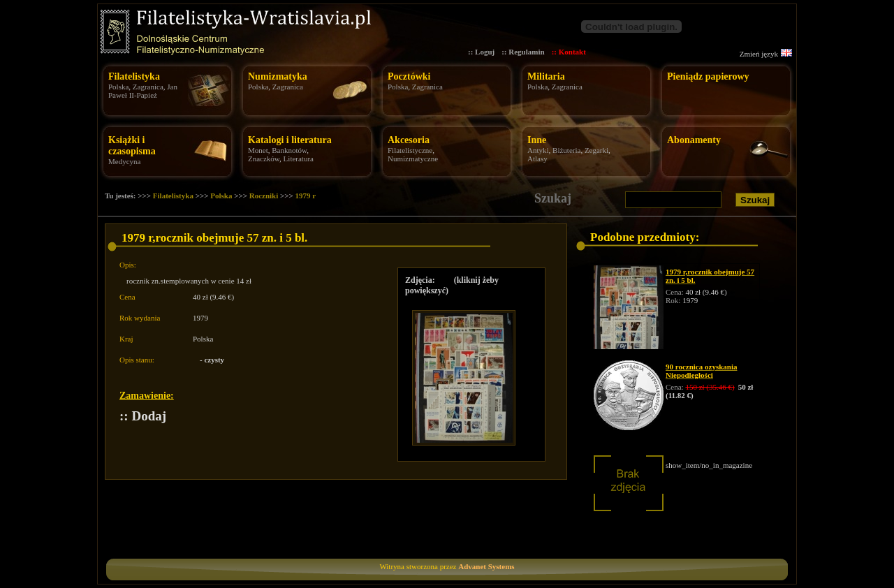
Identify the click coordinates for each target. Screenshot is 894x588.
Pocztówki (409, 76)
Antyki (538, 150)
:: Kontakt (569, 52)
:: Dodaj (143, 416)
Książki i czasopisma (132, 146)
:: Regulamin (523, 52)
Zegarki (596, 150)
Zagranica (148, 87)
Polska (118, 87)
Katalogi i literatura (290, 140)
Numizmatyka (278, 76)
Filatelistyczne (410, 150)
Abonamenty (694, 140)
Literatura (299, 159)
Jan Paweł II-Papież (143, 91)
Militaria (546, 76)
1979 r (306, 196)
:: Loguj (481, 52)
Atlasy (537, 159)
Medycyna (124, 161)
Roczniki (264, 196)
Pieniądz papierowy (708, 76)
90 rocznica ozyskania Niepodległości (701, 371)
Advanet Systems (486, 566)
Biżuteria (566, 150)
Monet (258, 150)
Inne (537, 140)
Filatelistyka (134, 76)
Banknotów (289, 150)
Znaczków (264, 159)
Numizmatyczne (413, 159)
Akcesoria (409, 140)
